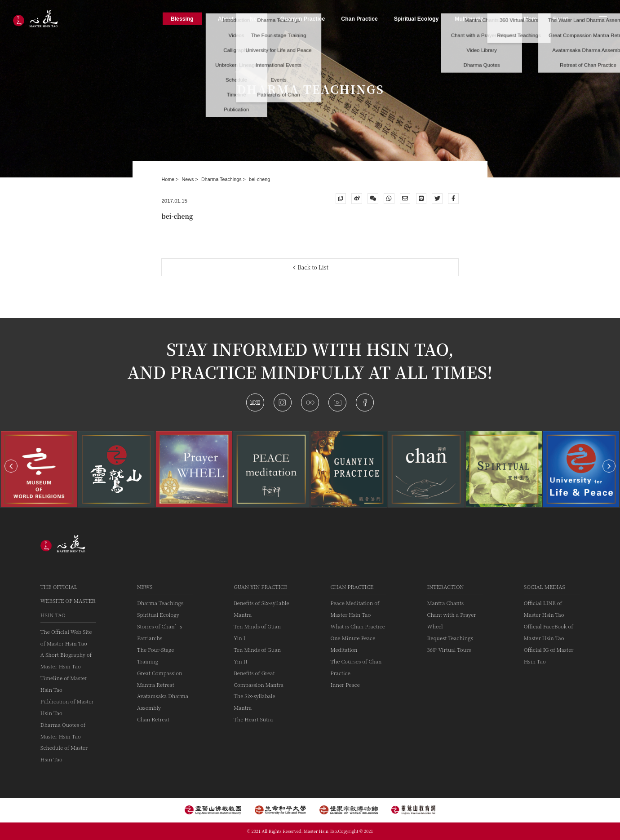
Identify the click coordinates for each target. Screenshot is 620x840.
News (189, 179)
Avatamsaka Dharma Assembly (163, 702)
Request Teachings (450, 638)
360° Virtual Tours (449, 650)
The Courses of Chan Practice (356, 667)
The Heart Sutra (253, 719)
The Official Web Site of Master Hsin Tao (66, 637)
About (226, 18)
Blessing (182, 18)
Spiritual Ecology (158, 615)
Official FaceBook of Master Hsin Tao (549, 632)
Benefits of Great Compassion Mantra (259, 679)
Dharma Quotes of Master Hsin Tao (63, 730)
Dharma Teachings (222, 179)
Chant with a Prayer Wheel (452, 620)
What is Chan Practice (357, 626)
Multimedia (469, 18)
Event (560, 18)
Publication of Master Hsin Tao (67, 707)
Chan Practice (352, 587)
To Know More (518, 18)
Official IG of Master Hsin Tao (549, 655)
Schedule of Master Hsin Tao (64, 753)
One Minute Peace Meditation (353, 644)
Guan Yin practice (260, 587)
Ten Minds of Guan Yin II (257, 655)
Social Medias (545, 587)
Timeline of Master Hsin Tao (64, 684)
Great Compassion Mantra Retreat (159, 679)
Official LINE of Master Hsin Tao (544, 609)
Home (168, 179)
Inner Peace (345, 685)
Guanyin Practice (303, 18)
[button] (11, 466)
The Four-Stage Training (155, 655)
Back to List (311, 267)
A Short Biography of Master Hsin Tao (66, 660)
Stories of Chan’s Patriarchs (160, 632)
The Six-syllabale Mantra (254, 702)
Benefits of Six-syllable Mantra (261, 609)
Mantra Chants (446, 603)
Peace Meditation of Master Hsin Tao (355, 609)
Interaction (446, 587)
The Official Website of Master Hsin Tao (68, 601)
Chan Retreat (153, 719)
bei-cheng (259, 179)
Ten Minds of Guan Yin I (257, 632)
